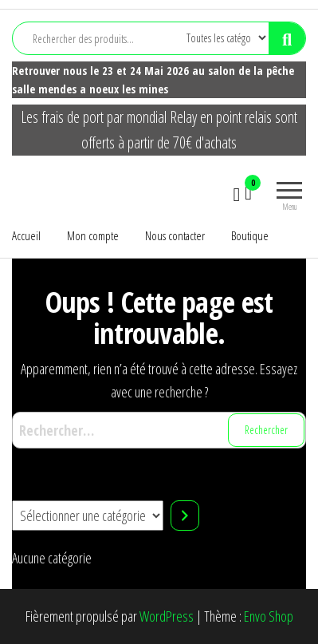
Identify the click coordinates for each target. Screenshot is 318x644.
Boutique (250, 235)
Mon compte (93, 235)
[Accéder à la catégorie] (185, 516)
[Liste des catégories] (88, 516)
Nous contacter (175, 235)
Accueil (26, 235)
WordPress (167, 616)
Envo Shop (269, 616)
